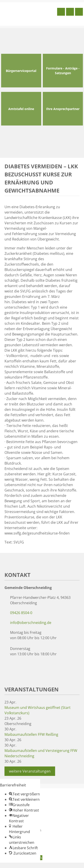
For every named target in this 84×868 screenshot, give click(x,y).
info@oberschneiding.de (31, 623)
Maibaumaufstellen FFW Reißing (31, 734)
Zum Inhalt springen (17, 865)
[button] (24, 794)
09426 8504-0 (21, 613)
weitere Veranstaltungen (30, 771)
